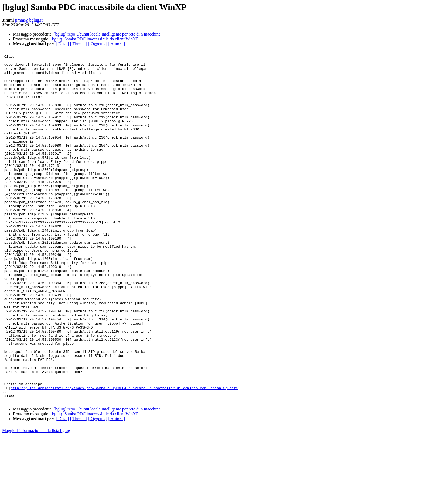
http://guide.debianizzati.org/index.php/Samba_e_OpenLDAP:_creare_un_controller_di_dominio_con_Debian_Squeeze (124, 455)
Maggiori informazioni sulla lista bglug (36, 499)
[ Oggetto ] (98, 44)
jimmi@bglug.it (29, 20)
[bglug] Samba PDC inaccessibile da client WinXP (95, 39)
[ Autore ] (117, 44)
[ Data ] (62, 44)
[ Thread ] (79, 44)
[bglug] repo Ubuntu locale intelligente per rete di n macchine (107, 34)
